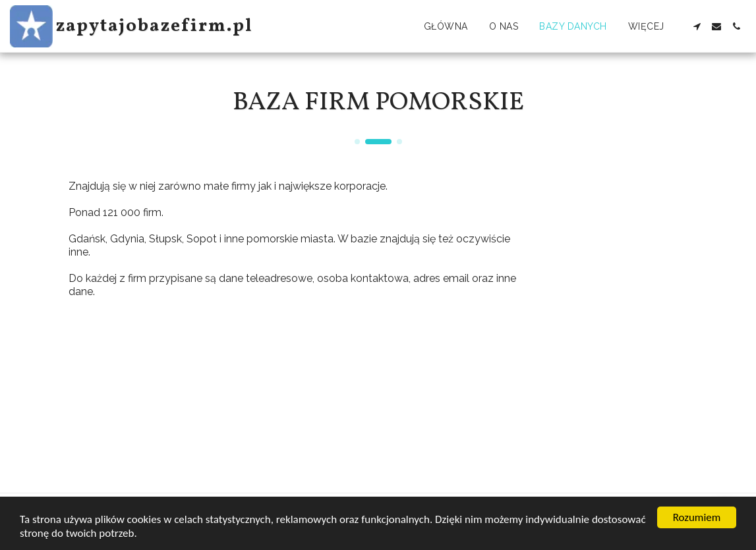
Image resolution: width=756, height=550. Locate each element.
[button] (697, 26)
